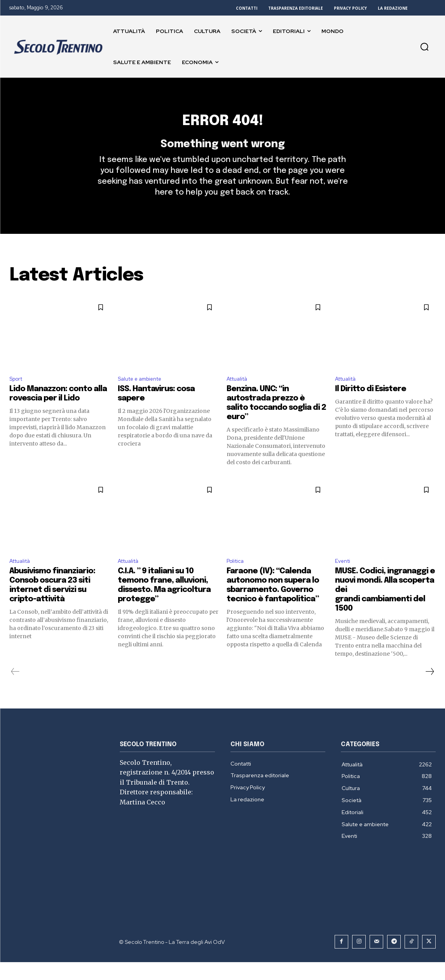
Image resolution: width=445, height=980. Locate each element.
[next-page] (429, 689)
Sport (18, 394)
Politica (237, 578)
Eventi (344, 578)
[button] (424, 47)
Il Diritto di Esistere (371, 405)
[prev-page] (15, 689)
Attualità (240, 394)
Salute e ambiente (144, 394)
